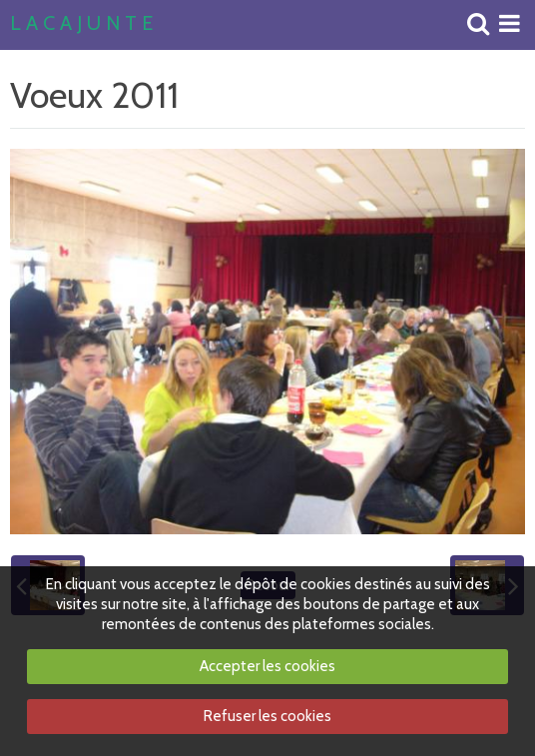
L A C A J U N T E (81, 24)
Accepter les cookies (267, 666)
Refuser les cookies (267, 716)
